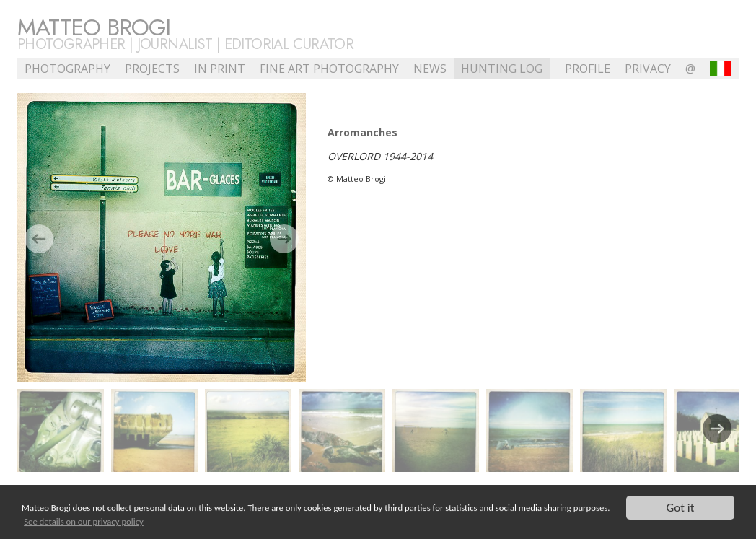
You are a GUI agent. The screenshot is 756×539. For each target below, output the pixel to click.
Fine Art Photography (329, 69)
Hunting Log (502, 69)
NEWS (430, 69)
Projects (152, 69)
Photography (67, 69)
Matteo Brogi (94, 27)
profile (588, 69)
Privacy (648, 69)
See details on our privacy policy (84, 522)
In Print (220, 69)
